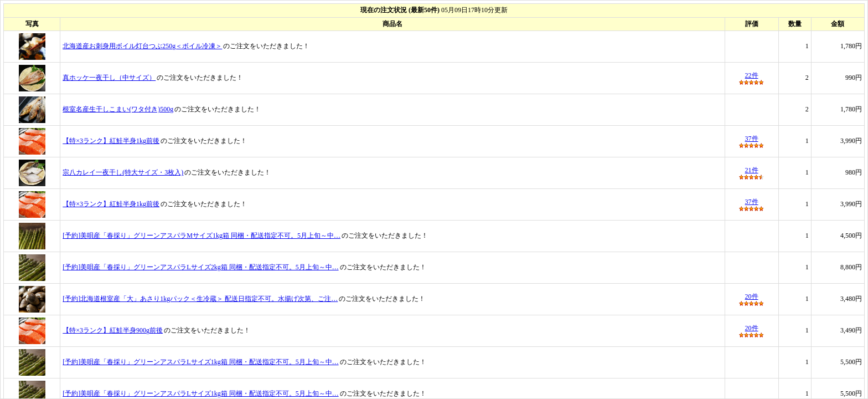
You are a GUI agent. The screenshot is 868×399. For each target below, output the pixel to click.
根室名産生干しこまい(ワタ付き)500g (118, 109)
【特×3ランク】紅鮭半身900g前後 (113, 330)
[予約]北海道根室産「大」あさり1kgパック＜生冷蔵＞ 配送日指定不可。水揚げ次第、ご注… (200, 299)
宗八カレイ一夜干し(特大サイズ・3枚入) (123, 172)
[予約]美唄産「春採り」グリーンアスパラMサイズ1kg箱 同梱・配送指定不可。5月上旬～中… (201, 236)
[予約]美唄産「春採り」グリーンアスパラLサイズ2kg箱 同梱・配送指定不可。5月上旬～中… (200, 267)
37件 (752, 139)
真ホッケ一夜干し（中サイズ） (109, 78)
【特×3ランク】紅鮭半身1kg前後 (111, 141)
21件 (752, 170)
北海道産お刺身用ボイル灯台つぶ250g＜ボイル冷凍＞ (142, 46)
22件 (752, 75)
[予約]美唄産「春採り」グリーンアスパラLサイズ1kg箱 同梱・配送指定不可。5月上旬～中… (200, 362)
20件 (752, 296)
